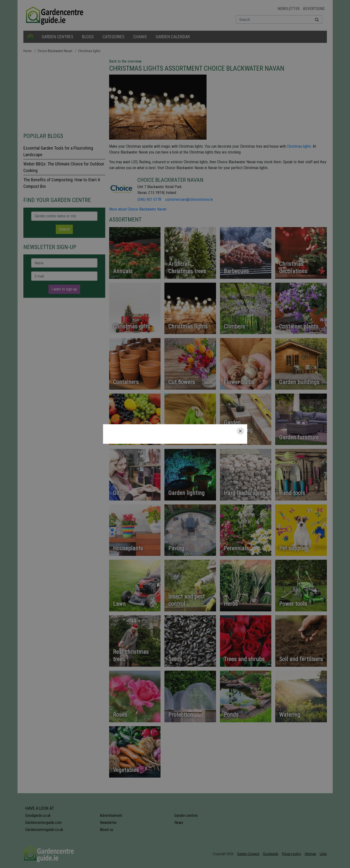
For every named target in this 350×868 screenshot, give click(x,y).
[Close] (240, 431)
